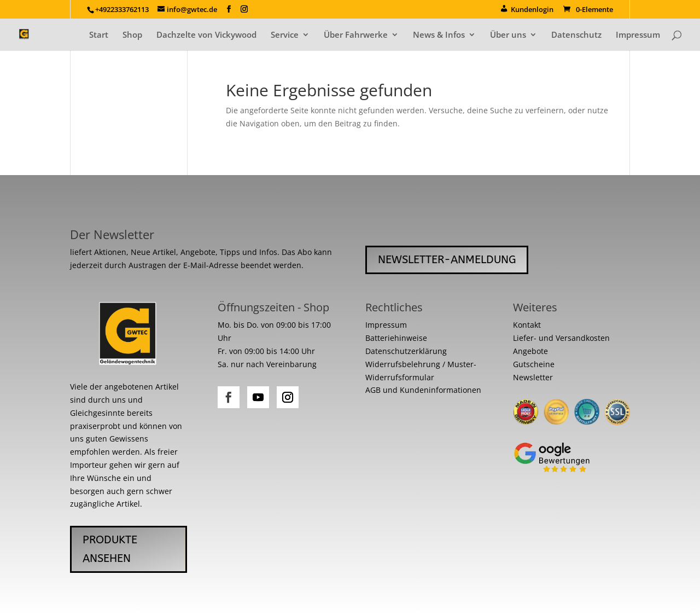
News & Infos (439, 35)
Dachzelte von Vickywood (206, 35)
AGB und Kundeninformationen (423, 390)
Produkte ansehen (110, 549)
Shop (132, 35)
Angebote (530, 351)
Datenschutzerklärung (406, 351)
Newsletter (533, 377)
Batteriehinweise (396, 338)
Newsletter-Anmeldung (447, 260)
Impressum (638, 35)
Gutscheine (534, 364)
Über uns (508, 35)
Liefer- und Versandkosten (561, 338)
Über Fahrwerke (356, 35)
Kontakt (527, 325)
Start (99, 35)
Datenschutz (576, 35)
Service (285, 35)
